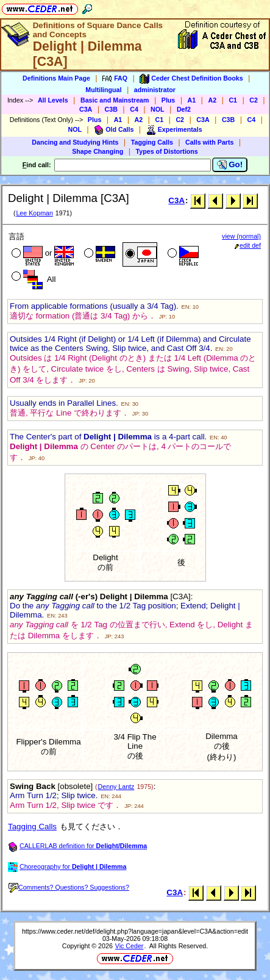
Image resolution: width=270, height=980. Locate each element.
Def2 (184, 109)
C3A (86, 109)
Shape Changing (98, 151)
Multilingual (103, 90)
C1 (233, 100)
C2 (254, 100)
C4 (134, 109)
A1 (192, 100)
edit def (248, 245)
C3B (111, 109)
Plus (169, 100)
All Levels (53, 100)
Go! (230, 165)
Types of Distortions (167, 151)
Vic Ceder (130, 946)
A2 (212, 100)
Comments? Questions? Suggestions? (69, 887)
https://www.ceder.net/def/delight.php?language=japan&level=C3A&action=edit (135, 931)
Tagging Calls (152, 142)
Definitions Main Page (56, 78)
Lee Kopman (34, 213)
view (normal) (241, 236)
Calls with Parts (209, 142)
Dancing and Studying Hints (75, 142)
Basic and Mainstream (115, 100)
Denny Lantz (116, 787)
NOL (158, 109)
